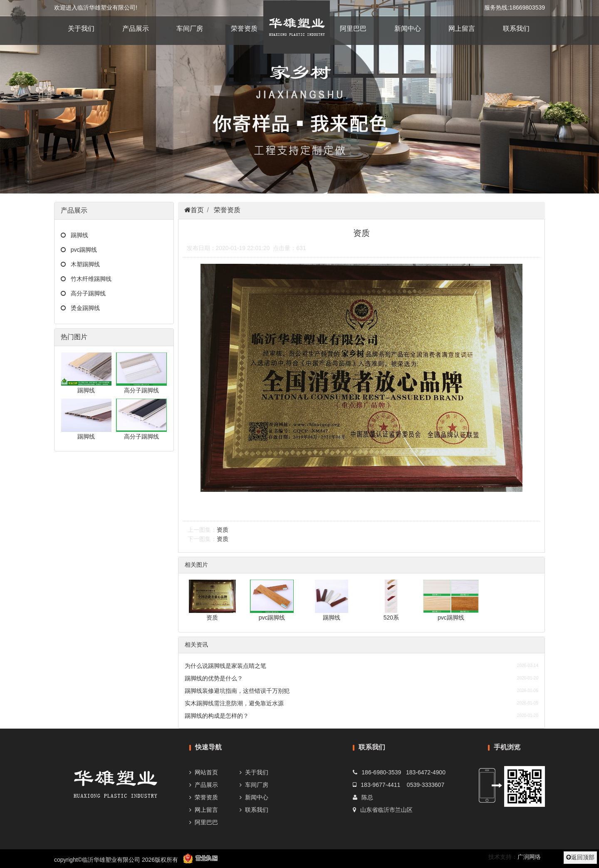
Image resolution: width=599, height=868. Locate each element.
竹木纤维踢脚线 (89, 279)
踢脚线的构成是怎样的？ (217, 716)
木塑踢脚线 (83, 264)
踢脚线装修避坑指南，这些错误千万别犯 (237, 691)
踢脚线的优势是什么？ (214, 678)
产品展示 (136, 29)
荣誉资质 (244, 29)
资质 (223, 530)
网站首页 (206, 772)
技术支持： (503, 857)
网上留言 (462, 29)
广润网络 (529, 857)
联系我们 (516, 29)
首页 (197, 210)
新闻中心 (408, 29)
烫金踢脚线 (83, 308)
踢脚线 (77, 235)
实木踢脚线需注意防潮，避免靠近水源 (234, 703)
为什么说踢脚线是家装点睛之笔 (225, 666)
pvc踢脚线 (81, 250)
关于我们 (81, 29)
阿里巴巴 (353, 29)
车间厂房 (190, 29)
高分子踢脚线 (86, 293)
